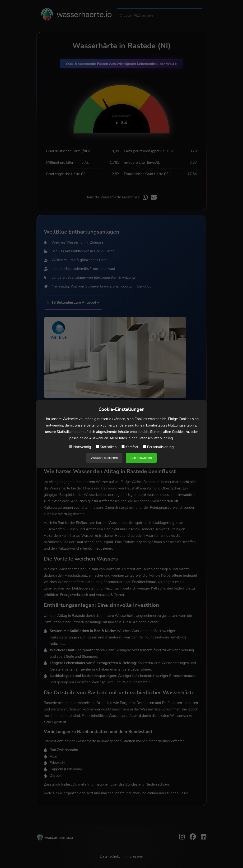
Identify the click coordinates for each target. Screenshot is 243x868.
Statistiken (106, 447)
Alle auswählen (141, 458)
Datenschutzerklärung (155, 438)
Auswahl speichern (104, 458)
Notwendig (80, 447)
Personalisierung (158, 447)
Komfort (130, 447)
